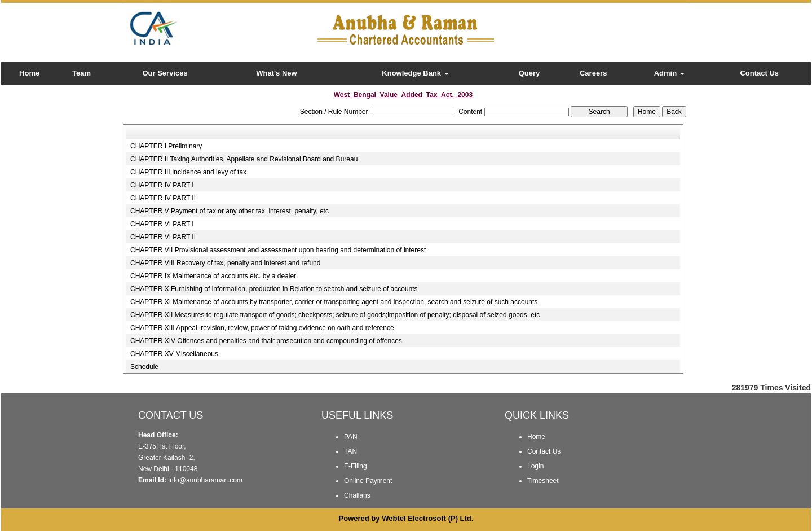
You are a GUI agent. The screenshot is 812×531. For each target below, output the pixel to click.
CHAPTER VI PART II (163, 237)
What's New (276, 73)
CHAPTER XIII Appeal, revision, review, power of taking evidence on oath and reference (262, 328)
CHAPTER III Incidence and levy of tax (188, 172)
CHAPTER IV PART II (163, 198)
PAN (351, 437)
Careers (593, 73)
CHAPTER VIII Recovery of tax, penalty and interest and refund (226, 263)
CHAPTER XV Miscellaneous (174, 354)
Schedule (144, 367)
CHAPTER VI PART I (162, 224)
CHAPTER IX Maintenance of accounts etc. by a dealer (213, 276)
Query (529, 73)
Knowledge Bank (415, 73)
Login (535, 466)
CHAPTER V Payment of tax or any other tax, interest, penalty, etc (230, 211)
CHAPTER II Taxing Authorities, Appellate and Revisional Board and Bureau (244, 159)
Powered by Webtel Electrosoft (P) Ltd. (406, 518)
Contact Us (759, 73)
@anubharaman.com (211, 480)
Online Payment (368, 481)
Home (29, 73)
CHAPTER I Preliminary (166, 146)
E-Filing (356, 466)
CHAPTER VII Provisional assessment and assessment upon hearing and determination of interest (278, 250)
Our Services (165, 73)
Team (81, 73)
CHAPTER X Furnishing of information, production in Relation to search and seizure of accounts (274, 289)
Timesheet (543, 481)
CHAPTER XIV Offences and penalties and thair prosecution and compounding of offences (266, 341)
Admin (669, 73)
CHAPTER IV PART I (162, 185)
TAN (350, 451)
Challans (357, 495)
